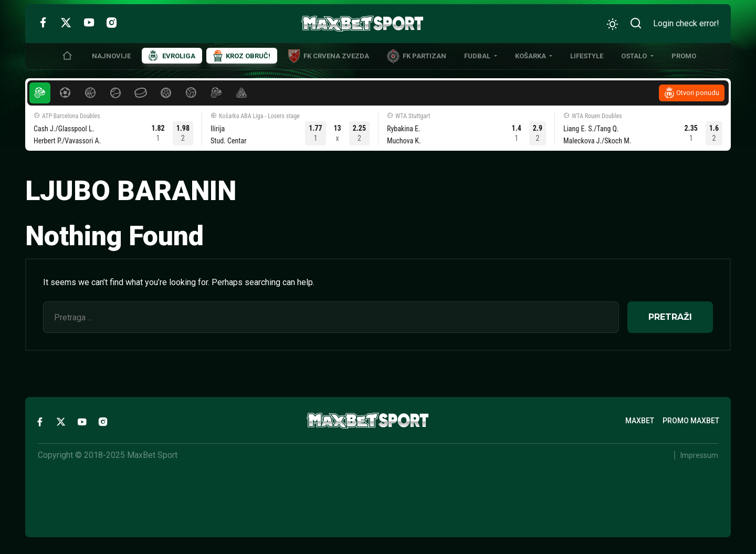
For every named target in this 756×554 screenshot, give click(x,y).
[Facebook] (43, 22)
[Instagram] (112, 22)
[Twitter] (66, 22)
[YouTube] (89, 22)
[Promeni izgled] (612, 24)
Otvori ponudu (698, 93)
